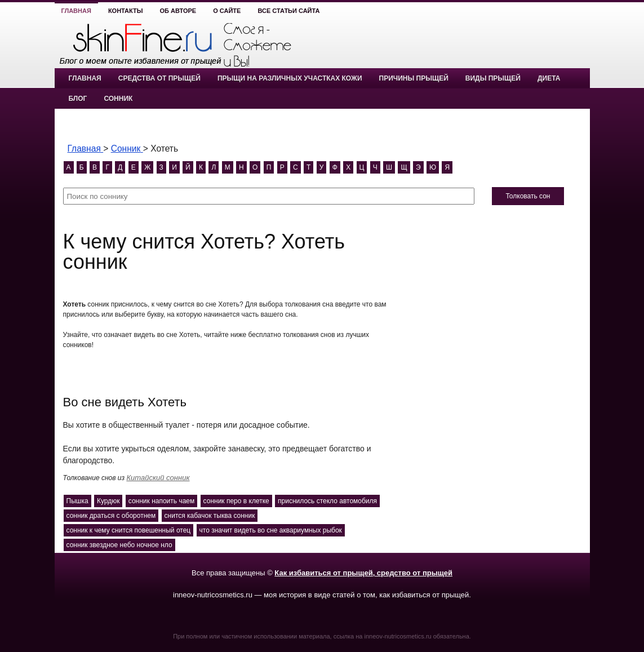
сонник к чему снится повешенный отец (129, 530)
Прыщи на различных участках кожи (290, 78)
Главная (76, 11)
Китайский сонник (158, 478)
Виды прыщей (493, 78)
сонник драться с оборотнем (111, 516)
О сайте (227, 11)
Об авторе (178, 11)
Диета (549, 78)
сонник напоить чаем (161, 501)
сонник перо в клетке (236, 501)
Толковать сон (528, 196)
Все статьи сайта (288, 11)
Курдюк (108, 501)
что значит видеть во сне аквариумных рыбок (271, 530)
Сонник (118, 99)
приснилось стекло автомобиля (327, 501)
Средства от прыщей (159, 78)
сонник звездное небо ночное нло (119, 545)
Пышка (77, 501)
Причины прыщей (414, 78)
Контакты (126, 11)
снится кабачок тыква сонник (210, 516)
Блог (78, 99)
